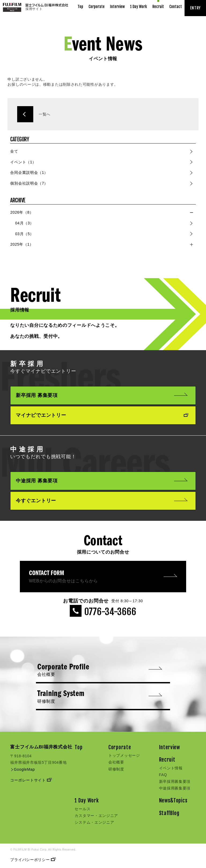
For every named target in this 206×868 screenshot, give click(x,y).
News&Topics (173, 801)
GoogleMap (23, 769)
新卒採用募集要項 (175, 781)
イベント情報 (171, 768)
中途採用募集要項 (175, 788)
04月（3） (25, 223)
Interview (117, 7)
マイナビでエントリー (102, 415)
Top (80, 7)
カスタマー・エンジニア (96, 816)
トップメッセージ (124, 755)
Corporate (97, 7)
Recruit (158, 7)
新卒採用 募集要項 (102, 395)
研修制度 (116, 769)
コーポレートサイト (30, 780)
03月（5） (25, 234)
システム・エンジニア (94, 822)
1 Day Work (139, 7)
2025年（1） (22, 244)
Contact (176, 7)
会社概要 (116, 762)
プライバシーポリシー (32, 860)
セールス (82, 809)
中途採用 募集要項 (102, 481)
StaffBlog (169, 813)
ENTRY (195, 8)
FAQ (163, 775)
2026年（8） (22, 212)
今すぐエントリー (102, 501)
